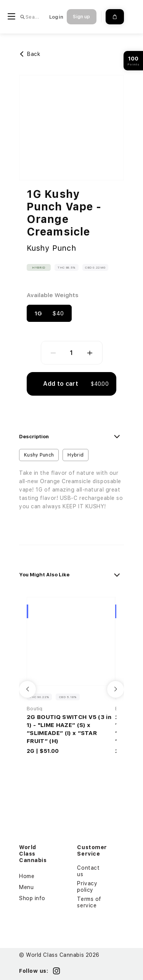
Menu (26, 887)
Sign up (81, 17)
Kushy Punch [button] (39, 455)
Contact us (88, 871)
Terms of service (89, 902)
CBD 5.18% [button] (68, 697)
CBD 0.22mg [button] (95, 267)
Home (27, 876)
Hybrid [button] (39, 267)
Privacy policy (87, 887)
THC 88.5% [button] (66, 267)
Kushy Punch (51, 248)
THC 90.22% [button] (39, 697)
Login (56, 17)
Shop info (32, 898)
